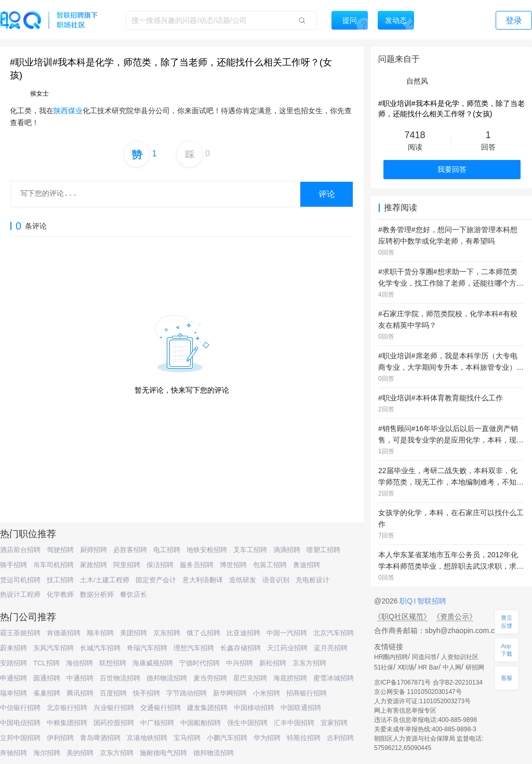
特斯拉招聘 (304, 738)
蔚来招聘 (14, 648)
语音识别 (276, 580)
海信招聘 (79, 663)
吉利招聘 (340, 738)
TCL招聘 (46, 663)
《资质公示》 (455, 616)
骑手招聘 (14, 565)
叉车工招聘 (250, 550)
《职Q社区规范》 (402, 616)
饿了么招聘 (203, 633)
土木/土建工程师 (105, 580)
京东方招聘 (309, 663)
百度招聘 (113, 693)
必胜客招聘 (130, 550)
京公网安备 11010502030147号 (418, 692)
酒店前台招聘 (20, 550)
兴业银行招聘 (114, 708)
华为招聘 (267, 738)
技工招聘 (60, 580)
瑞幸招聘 (14, 693)
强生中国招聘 (247, 723)
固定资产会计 (156, 580)
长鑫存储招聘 (241, 648)
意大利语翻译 (203, 580)
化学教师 (60, 594)
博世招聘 (233, 565)
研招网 (475, 667)
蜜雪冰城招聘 (334, 678)
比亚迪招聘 (243, 633)
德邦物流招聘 (167, 678)
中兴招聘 (240, 663)
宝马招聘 (187, 738)
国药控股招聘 (114, 723)
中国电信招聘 (20, 723)
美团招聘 (134, 633)
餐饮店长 (134, 594)
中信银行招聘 (20, 708)
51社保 (384, 667)
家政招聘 (94, 565)
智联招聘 (431, 601)
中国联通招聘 (301, 708)
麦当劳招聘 (210, 678)
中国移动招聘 (254, 708)
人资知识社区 (460, 657)
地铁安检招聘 (207, 550)
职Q (407, 601)
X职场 (406, 667)
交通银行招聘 (161, 708)
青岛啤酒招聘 (100, 738)
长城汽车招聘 (100, 648)
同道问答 (424, 657)
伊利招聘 (60, 738)
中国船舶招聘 (201, 723)
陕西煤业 (68, 111)
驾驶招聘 (60, 550)
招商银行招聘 (307, 693)
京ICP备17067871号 (402, 682)
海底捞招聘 (290, 678)
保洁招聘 (160, 565)
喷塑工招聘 (323, 550)
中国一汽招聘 (287, 633)
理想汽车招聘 (194, 648)
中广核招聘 (157, 723)
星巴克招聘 (250, 678)
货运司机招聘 (20, 580)
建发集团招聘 (207, 708)
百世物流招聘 (120, 678)
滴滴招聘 (287, 550)
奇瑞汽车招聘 (147, 648)
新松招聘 (273, 663)
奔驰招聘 (14, 753)
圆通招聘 (47, 678)
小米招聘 (267, 693)
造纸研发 (243, 580)
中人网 (452, 667)
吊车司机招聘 (54, 565)
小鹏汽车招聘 (227, 738)
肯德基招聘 (64, 633)
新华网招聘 (230, 693)
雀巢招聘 (47, 693)
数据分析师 (97, 594)
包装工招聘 (270, 565)
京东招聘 (167, 633)
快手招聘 (147, 693)
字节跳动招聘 (187, 693)
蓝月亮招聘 (331, 648)
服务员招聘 (197, 565)
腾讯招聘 (80, 693)
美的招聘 (80, 753)
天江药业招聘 (287, 648)
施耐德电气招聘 (163, 753)
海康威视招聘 (153, 663)
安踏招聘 (14, 663)
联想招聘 (113, 663)
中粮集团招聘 (67, 723)
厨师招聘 (94, 550)
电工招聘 (167, 550)
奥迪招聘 (307, 565)
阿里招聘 (127, 565)
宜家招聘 (334, 723)
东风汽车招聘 (54, 648)
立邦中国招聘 (20, 738)
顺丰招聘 (100, 633)
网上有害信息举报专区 (405, 711)
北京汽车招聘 (334, 633)
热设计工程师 (20, 594)
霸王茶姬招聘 (20, 633)
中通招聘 (80, 678)
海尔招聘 (47, 753)
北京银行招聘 (67, 708)
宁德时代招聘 (199, 663)
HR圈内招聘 (391, 657)
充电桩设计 (312, 580)
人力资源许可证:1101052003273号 (422, 701)
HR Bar (428, 667)
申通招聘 (14, 678)
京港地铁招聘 (147, 738)
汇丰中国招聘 (294, 723)
